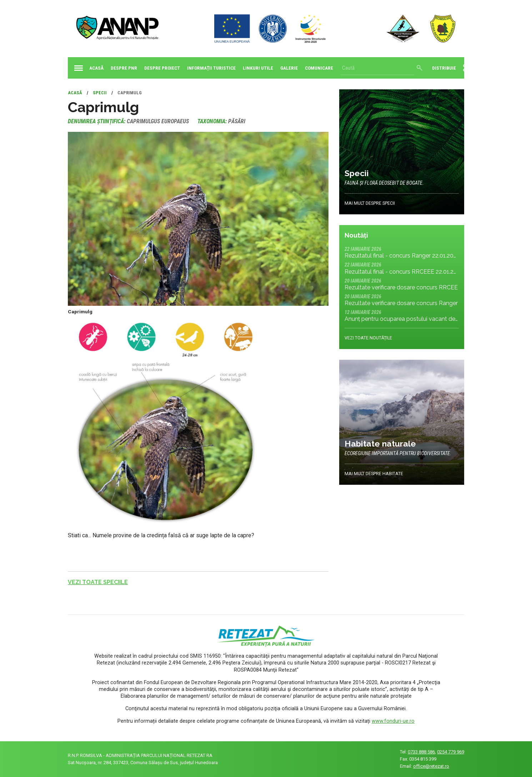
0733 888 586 (421, 752)
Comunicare (319, 68)
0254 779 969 (451, 752)
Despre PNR (124, 68)
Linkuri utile (258, 68)
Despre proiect (162, 68)
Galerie (289, 68)
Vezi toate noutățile (369, 338)
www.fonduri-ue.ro (393, 721)
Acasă (87, 68)
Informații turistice (211, 68)
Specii (100, 93)
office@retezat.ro (431, 766)
